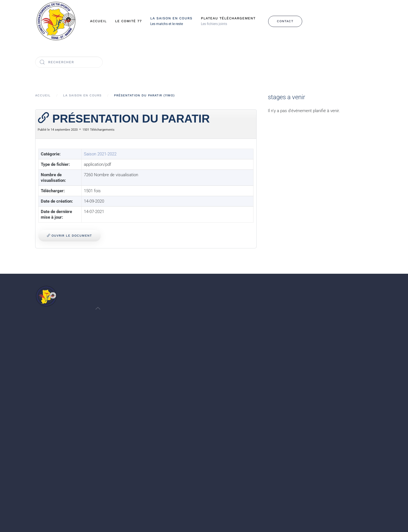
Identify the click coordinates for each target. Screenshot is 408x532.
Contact (285, 21)
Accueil (98, 21)
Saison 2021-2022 (100, 154)
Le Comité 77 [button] (128, 21)
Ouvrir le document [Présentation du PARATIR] (70, 236)
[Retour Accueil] (56, 21)
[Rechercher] (69, 62)
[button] (171, 21)
